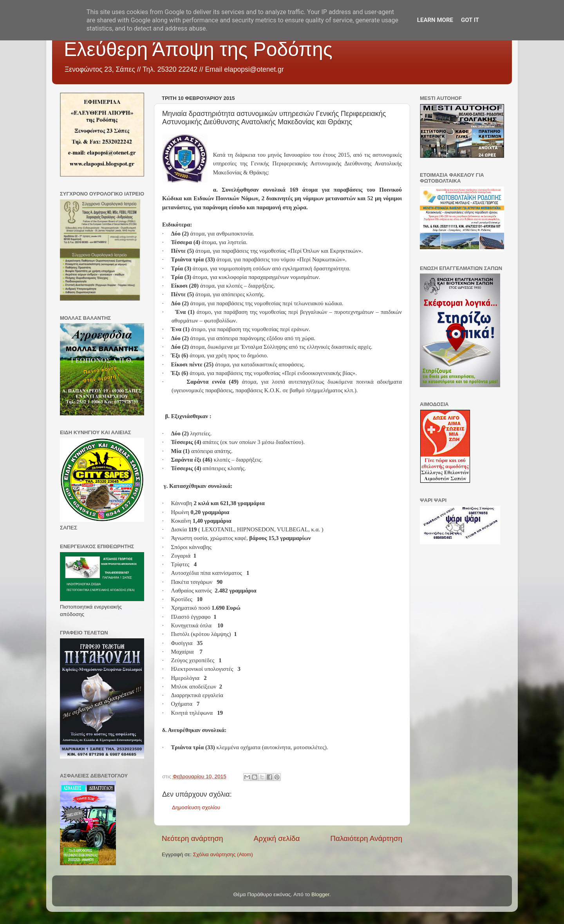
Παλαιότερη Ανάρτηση (366, 838)
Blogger (320, 894)
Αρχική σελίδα (277, 838)
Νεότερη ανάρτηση (193, 838)
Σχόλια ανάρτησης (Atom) (223, 854)
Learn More (435, 20)
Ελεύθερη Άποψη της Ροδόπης (198, 49)
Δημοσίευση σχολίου (196, 807)
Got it (470, 20)
